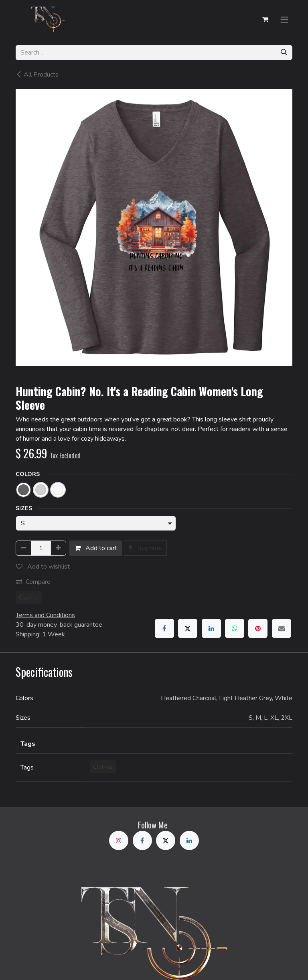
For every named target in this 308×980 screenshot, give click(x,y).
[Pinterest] (258, 628)
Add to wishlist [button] (43, 567)
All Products (37, 75)
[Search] (284, 53)
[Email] (282, 628)
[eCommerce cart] (265, 19)
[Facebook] (164, 628)
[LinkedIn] (211, 628)
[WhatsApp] (235, 628)
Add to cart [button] (96, 548)
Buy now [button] (145, 548)
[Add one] (58, 548)
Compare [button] (33, 582)
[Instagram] (119, 840)
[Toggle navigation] (284, 19)
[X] (188, 628)
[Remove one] (23, 548)
